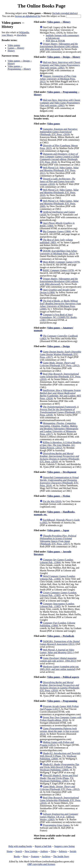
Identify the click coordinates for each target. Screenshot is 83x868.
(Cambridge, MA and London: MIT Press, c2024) (61, 394)
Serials (73, 851)
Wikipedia (24, 32)
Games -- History (16, 48)
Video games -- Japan (58, 530)
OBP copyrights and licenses (41, 864)
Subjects (63, 851)
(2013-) (60, 643)
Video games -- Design (58, 346)
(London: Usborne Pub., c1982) (57, 605)
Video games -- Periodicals (61, 636)
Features (35, 856)
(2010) (52, 501)
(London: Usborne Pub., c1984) (57, 561)
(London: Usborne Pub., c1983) (58, 594)
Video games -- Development (62, 472)
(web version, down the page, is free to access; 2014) (59, 731)
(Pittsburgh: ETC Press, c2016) (60, 457)
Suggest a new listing (64, 846)
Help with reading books (20, 846)
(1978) (59, 270)
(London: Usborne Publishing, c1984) (58, 624)
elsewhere (21, 35)
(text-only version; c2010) (58, 181)
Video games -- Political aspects (63, 677)
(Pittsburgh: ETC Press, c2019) (59, 132)
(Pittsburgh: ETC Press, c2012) (60, 364)
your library (7, 35)
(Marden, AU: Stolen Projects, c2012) (60, 445)
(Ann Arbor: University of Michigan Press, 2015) (58, 79)
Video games (14, 45)
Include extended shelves (65, 13)
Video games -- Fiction (59, 496)
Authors (44, 851)
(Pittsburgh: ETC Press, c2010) (60, 377)
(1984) (57, 231)
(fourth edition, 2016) (61, 719)
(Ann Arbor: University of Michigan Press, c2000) (60, 305)
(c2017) (59, 708)
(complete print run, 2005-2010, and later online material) (59, 668)
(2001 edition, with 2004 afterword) (59, 46)
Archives (46, 856)
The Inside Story (61, 856)
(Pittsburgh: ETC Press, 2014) (59, 481)
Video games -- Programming (62, 701)
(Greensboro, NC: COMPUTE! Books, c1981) (59, 317)
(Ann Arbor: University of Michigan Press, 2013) (59, 252)
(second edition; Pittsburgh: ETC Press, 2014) (59, 158)
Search (19, 851)
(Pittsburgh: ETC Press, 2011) (59, 170)
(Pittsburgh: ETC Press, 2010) (59, 192)
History (11, 51)
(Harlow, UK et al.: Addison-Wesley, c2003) (59, 817)
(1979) (61, 262)
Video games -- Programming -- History (19, 68)
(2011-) (57, 651)
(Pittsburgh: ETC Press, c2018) (60, 411)
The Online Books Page (41, 6)
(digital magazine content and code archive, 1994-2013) (58, 659)
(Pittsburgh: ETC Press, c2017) (61, 354)
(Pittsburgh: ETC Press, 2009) (59, 204)
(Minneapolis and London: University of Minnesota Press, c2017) (59, 429)
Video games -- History (59, 22)
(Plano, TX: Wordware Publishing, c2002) (59, 778)
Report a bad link (43, 846)
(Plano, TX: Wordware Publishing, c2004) (60, 756)
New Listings (31, 851)
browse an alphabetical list (28, 16)
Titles (53, 851)
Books (17, 856)
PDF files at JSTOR (55, 41)
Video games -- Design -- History (64, 57)
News (25, 856)
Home (10, 851)
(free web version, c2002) (60, 65)
